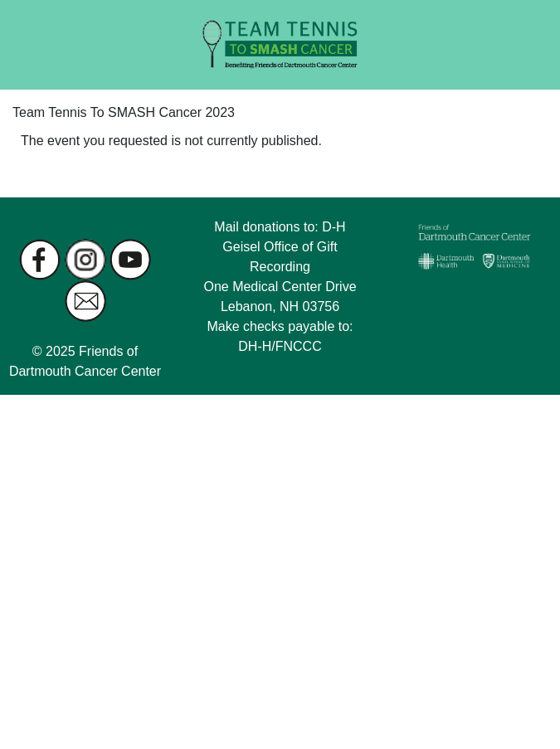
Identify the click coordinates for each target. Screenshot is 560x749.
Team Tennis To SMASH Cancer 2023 (124, 112)
